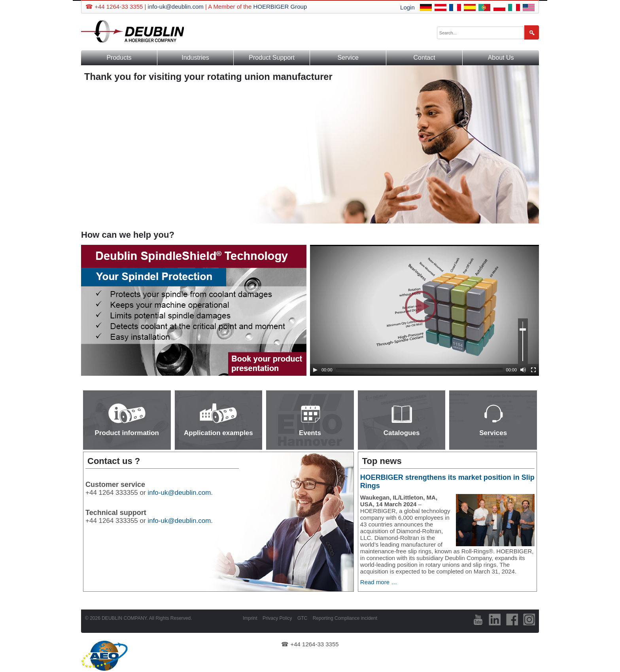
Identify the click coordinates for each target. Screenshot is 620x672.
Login (407, 7)
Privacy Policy (277, 618)
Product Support (272, 58)
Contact (424, 58)
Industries (195, 58)
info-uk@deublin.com (176, 7)
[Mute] (523, 370)
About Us (501, 58)
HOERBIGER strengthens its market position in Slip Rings (447, 482)
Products (119, 58)
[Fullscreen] (533, 370)
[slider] (419, 370)
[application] (424, 310)
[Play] (315, 370)
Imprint (250, 618)
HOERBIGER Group (280, 7)
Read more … (379, 582)
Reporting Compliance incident (345, 618)
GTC (302, 618)
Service (348, 58)
